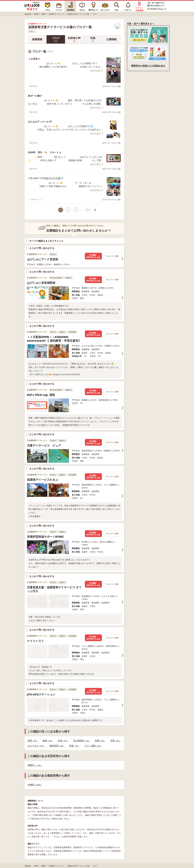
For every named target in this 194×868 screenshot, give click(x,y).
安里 (74, 746)
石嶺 (63, 741)
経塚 (100, 741)
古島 (115, 741)
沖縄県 (35, 785)
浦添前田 (57, 746)
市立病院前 (82, 741)
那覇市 (35, 765)
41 (88, 210)
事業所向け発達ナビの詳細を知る (148, 66)
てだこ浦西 (93, 746)
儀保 (48, 741)
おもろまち (36, 746)
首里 (33, 741)
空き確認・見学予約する (93, 256)
